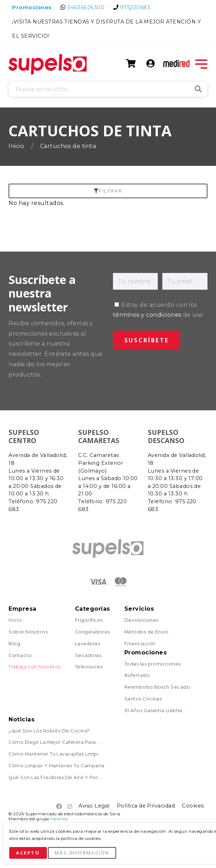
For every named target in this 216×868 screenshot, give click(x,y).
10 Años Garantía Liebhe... (155, 711)
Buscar (198, 89)
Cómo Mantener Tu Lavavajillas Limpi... (55, 754)
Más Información (82, 853)
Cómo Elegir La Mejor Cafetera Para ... (55, 743)
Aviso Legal (94, 806)
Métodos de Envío (147, 632)
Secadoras (88, 656)
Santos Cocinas (143, 699)
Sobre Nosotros (28, 632)
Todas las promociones (153, 664)
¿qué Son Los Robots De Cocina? (49, 731)
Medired (59, 819)
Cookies (193, 806)
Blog (14, 644)
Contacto (20, 656)
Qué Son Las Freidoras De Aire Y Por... (55, 778)
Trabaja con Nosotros (35, 667)
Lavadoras (87, 644)
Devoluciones (141, 620)
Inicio (17, 146)
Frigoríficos (89, 620)
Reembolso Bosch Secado (157, 687)
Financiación (140, 644)
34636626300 (86, 7)
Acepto (28, 853)
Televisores (89, 667)
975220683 (135, 7)
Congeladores (93, 632)
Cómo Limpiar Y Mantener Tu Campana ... (59, 766)
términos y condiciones (147, 315)
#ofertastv (137, 676)
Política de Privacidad (146, 806)
